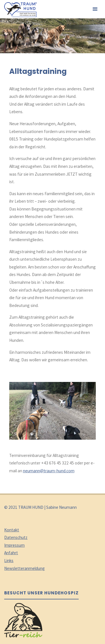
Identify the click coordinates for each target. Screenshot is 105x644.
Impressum (14, 545)
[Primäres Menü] (95, 9)
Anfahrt (11, 553)
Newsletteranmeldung (25, 568)
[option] (53, 404)
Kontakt (12, 530)
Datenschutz (16, 537)
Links (9, 561)
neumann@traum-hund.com (49, 471)
